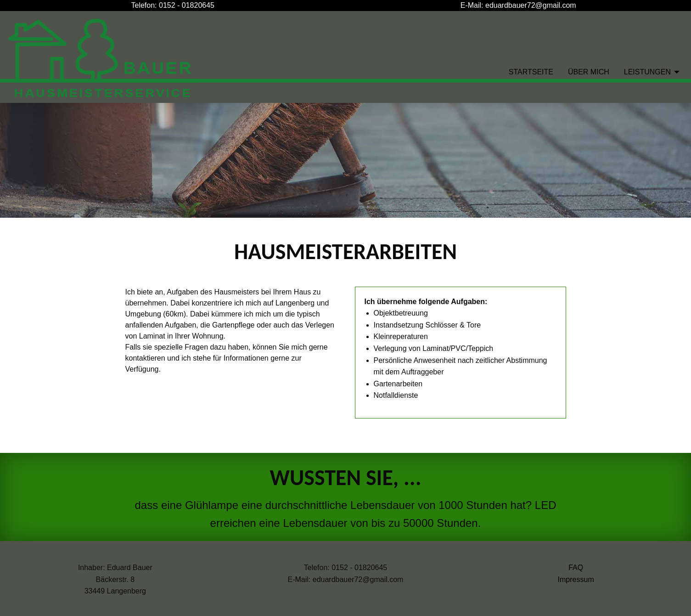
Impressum (576, 579)
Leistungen (647, 72)
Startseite (531, 72)
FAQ (576, 568)
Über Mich (589, 72)
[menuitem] (531, 72)
